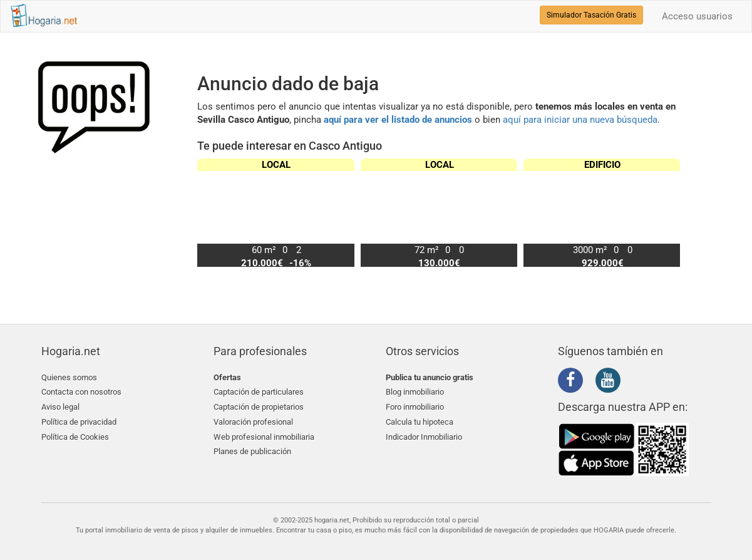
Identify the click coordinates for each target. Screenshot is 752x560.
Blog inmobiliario (415, 392)
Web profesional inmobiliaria (264, 436)
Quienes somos (69, 377)
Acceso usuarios (697, 16)
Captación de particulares (259, 392)
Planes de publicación (252, 451)
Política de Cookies (75, 436)
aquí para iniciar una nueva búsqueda (580, 120)
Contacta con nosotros (81, 392)
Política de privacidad (79, 421)
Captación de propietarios (259, 407)
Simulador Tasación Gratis (591, 15)
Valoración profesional (253, 421)
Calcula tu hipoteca (420, 421)
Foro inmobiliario (415, 407)
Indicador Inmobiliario (424, 436)
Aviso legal (60, 407)
